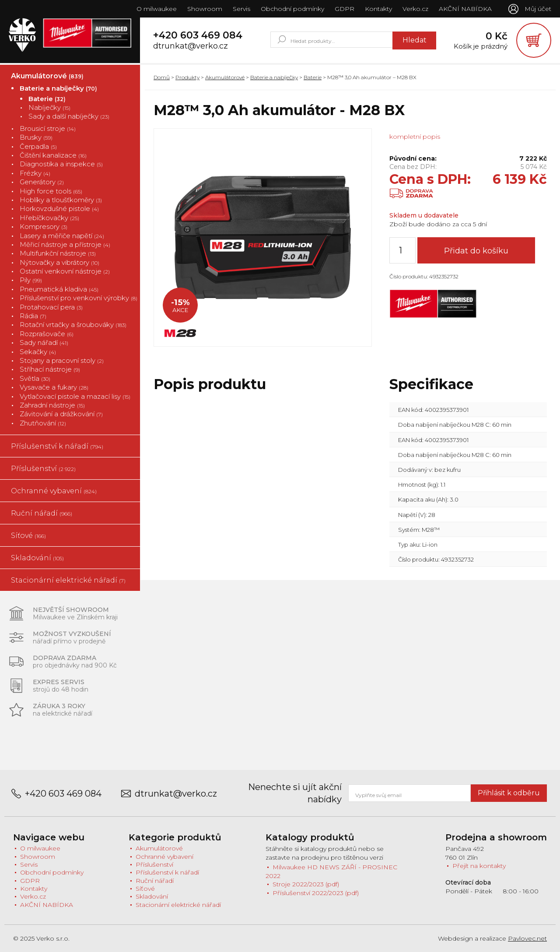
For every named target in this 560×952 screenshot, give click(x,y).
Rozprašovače (47, 334)
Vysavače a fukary (54, 387)
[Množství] (402, 250)
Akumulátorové (47, 76)
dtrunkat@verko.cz (191, 46)
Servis (241, 9)
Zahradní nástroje (52, 405)
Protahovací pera (51, 307)
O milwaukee (157, 9)
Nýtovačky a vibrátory (59, 262)
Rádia (33, 316)
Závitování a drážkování (61, 414)
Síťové (28, 536)
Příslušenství (43, 469)
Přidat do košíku (476, 251)
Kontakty (378, 9)
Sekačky (38, 352)
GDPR (345, 9)
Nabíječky (49, 107)
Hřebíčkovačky (49, 218)
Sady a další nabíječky (69, 117)
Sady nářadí (44, 343)
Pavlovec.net (527, 938)
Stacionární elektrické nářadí (68, 580)
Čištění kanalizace (53, 155)
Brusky (36, 137)
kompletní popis (415, 137)
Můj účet (538, 9)
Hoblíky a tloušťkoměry (61, 200)
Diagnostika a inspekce (61, 164)
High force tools (51, 191)
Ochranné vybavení (54, 491)
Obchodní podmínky (292, 9)
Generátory (42, 182)
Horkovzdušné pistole (59, 209)
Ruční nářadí (42, 513)
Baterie (47, 99)
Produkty (187, 77)
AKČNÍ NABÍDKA (465, 9)
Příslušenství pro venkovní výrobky (79, 298)
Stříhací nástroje (50, 370)
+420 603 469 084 (198, 35)
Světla (35, 378)
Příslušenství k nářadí (57, 446)
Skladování (37, 558)
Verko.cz (415, 9)
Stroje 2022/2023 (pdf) (306, 885)
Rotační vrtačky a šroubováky (73, 325)
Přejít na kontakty (479, 866)
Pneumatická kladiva (59, 289)
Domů (162, 77)
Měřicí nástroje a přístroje (65, 244)
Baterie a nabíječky (58, 88)
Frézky (35, 173)
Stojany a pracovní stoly (62, 360)
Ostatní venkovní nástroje (65, 271)
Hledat (415, 40)
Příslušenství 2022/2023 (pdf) (316, 893)
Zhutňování (43, 423)
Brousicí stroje (48, 128)
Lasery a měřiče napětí (62, 236)
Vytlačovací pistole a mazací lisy (75, 396)
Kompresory (44, 227)
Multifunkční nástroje (58, 253)
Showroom (205, 9)
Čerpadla (38, 146)
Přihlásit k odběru (509, 793)
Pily (31, 280)
